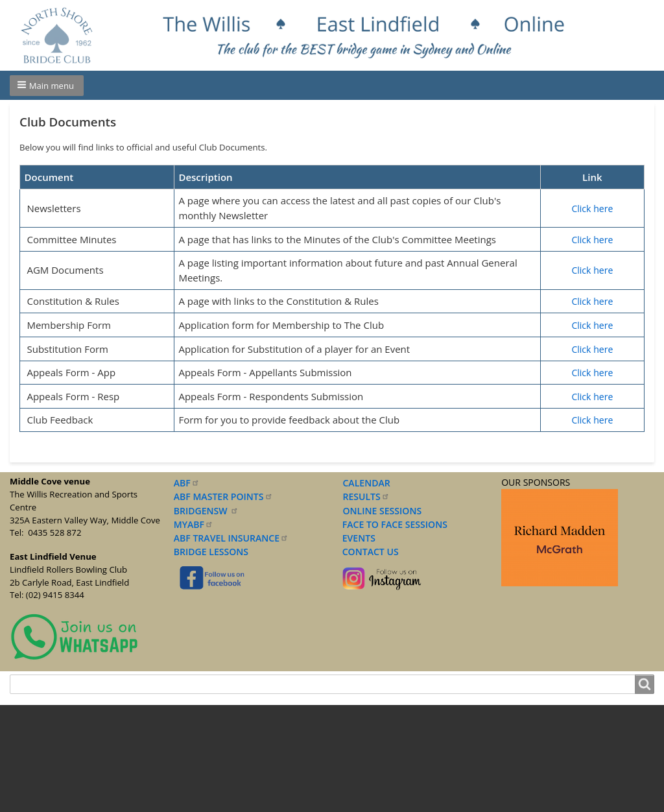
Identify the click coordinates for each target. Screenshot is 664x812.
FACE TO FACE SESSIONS (394, 524)
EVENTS (356, 538)
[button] (47, 86)
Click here (592, 209)
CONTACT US (368, 552)
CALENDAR (367, 483)
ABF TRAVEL (231, 538)
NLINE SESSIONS (386, 511)
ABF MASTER (223, 496)
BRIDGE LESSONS (211, 552)
